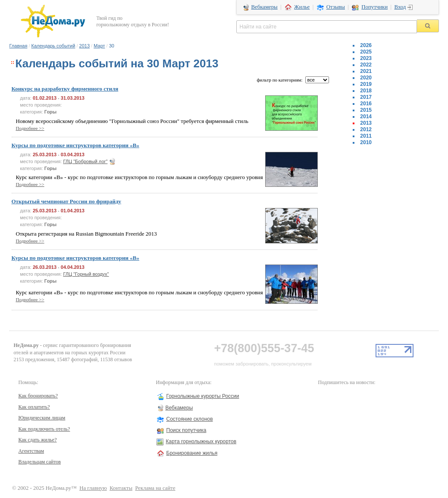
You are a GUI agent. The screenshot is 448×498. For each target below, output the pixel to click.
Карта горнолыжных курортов (201, 441)
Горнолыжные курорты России (203, 396)
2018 (366, 91)
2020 (366, 78)
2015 (366, 110)
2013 (85, 46)
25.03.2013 (45, 154)
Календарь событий (53, 46)
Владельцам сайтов (40, 462)
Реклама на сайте (155, 488)
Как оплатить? (34, 407)
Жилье (302, 7)
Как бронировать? (38, 396)
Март (99, 46)
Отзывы (336, 7)
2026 (366, 45)
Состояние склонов (190, 419)
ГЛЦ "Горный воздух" (86, 274)
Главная (19, 46)
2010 (366, 142)
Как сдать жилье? (38, 440)
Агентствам (31, 451)
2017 (366, 97)
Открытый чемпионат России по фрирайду (67, 201)
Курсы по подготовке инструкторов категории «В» (76, 145)
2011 (366, 136)
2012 (366, 129)
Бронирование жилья (192, 453)
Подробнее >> (30, 128)
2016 (366, 104)
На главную (93, 488)
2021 (366, 71)
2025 (366, 52)
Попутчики (374, 7)
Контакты (121, 488)
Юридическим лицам (42, 418)
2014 (366, 117)
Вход (400, 7)
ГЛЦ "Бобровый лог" (85, 161)
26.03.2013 (45, 267)
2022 (366, 65)
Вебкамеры (265, 7)
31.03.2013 (73, 98)
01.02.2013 (45, 98)
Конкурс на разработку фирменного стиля (65, 89)
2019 (366, 84)
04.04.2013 (73, 267)
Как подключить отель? (44, 429)
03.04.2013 (73, 154)
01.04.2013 (73, 211)
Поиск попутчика (186, 430)
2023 (366, 58)
